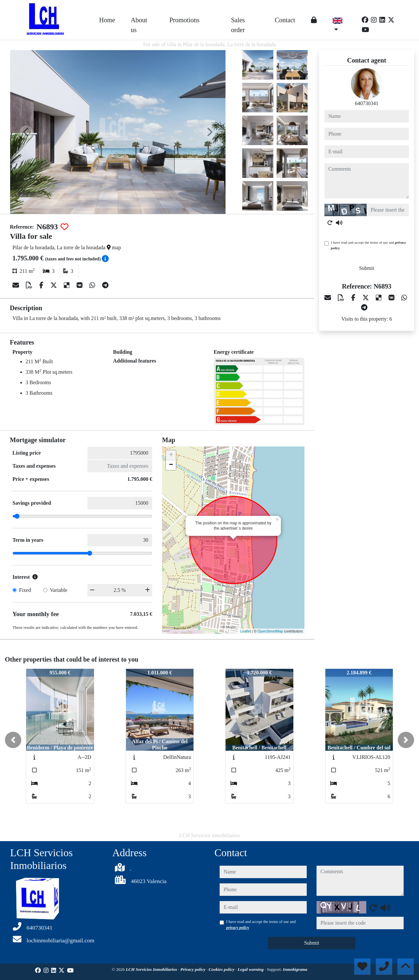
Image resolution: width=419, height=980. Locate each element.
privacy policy (238, 928)
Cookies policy (222, 969)
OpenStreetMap (270, 631)
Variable (58, 590)
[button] (13, 740)
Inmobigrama (295, 969)
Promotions (184, 20)
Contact (285, 20)
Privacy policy (193, 969)
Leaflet (246, 631)
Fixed (25, 590)
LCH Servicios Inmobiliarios (152, 969)
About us (139, 25)
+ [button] (171, 455)
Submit (367, 268)
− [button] (171, 465)
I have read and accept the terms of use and (368, 245)
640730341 (367, 103)
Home (107, 20)
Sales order (238, 25)
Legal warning (251, 969)
